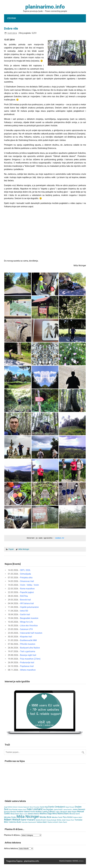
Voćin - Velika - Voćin (29, 585)
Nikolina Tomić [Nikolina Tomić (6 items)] (57, 817)
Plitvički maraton (28, 644)
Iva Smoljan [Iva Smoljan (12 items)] (48, 809)
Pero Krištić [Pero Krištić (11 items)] (68, 817)
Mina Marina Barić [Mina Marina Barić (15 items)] (61, 813)
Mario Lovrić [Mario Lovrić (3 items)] (24, 814)
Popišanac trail (27, 666)
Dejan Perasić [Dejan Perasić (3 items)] (70, 807)
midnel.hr (60, 538)
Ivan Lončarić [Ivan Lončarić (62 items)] (35, 809)
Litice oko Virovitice (29, 625)
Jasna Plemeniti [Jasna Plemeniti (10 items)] (79, 809)
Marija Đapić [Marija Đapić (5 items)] (15, 814)
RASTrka (24, 596)
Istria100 (24, 611)
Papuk (11, 549)
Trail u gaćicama (28, 651)
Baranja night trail (28, 655)
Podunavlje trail (27, 662)
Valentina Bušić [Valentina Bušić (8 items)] (15, 822)
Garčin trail (25, 614)
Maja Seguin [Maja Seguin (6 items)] (72, 812)
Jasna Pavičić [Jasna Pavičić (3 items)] (68, 809)
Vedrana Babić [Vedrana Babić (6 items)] (42, 822)
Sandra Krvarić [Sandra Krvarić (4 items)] (41, 820)
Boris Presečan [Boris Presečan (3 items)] (35, 807)
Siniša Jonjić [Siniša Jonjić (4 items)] (61, 820)
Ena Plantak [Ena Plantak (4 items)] (13, 809)
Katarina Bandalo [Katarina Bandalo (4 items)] (10, 812)
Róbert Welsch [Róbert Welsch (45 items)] (12, 820)
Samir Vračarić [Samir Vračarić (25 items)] (28, 820)
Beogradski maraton (29, 618)
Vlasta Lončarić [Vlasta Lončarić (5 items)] (53, 822)
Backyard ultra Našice (30, 648)
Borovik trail (25, 600)
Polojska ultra (26, 577)
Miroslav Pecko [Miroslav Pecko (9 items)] (10, 817)
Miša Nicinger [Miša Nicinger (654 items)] (28, 816)
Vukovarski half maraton (31, 633)
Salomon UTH (26, 629)
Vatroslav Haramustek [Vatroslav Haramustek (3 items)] (29, 822)
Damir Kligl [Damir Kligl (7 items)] (44, 807)
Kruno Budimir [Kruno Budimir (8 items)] (36, 811)
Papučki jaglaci (27, 592)
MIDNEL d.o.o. (78, 861)
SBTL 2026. (25, 570)
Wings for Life (26, 622)
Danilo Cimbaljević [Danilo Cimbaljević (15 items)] (57, 807)
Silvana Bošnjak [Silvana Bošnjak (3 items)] (51, 820)
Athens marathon (28, 670)
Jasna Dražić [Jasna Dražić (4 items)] (58, 809)
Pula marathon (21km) (30, 659)
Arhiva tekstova (11, 848)
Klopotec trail (26, 637)
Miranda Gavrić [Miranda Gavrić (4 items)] (75, 814)
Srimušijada (26, 574)
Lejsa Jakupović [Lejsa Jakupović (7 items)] (61, 812)
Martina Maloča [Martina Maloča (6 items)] (34, 814)
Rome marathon (27, 588)
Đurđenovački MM (28, 640)
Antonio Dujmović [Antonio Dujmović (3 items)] (24, 807)
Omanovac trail (27, 581)
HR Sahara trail (27, 603)
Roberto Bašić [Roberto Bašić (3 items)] (78, 817)
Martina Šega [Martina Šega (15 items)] (46, 813)
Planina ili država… (13, 835)
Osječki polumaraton (29, 607)
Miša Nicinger (24, 549)
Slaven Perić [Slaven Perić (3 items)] (70, 820)
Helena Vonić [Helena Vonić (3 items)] (22, 809)
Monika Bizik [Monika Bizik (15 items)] (45, 817)
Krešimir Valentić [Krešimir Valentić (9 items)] (23, 811)
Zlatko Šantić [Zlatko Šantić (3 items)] (63, 822)
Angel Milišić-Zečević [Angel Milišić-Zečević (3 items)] (11, 807)
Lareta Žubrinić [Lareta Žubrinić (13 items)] (49, 811)
